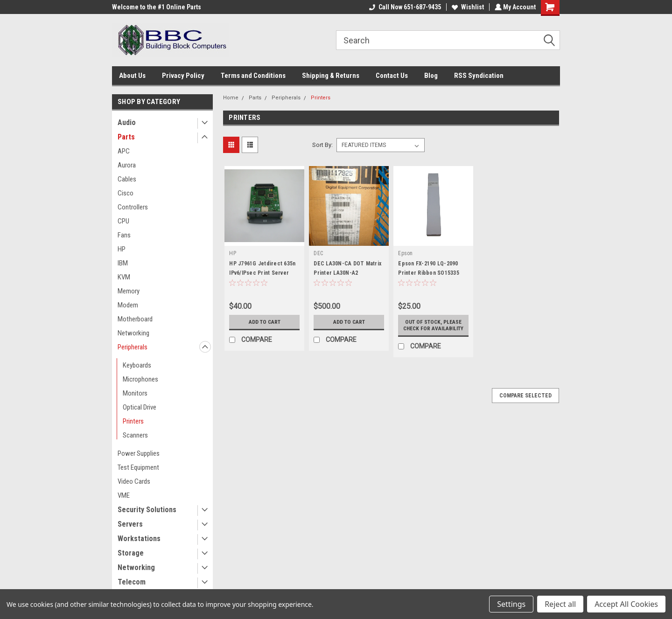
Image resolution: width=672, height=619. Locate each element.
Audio (127, 122)
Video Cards (134, 481)
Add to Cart (264, 322)
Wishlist (467, 7)
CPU (123, 221)
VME (124, 495)
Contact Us (392, 76)
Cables (127, 179)
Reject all (560, 604)
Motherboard (135, 319)
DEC (318, 253)
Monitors (135, 393)
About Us (132, 76)
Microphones (140, 379)
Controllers (133, 207)
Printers (133, 421)
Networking (133, 333)
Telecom (132, 582)
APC (124, 151)
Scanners (135, 435)
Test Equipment (138, 467)
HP (122, 249)
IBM (123, 263)
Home (231, 98)
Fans (124, 235)
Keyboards (137, 365)
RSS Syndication (479, 76)
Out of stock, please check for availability (433, 328)
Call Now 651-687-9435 (404, 7)
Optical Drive (140, 407)
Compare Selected (525, 402)
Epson (405, 253)
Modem (128, 305)
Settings (511, 604)
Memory (129, 291)
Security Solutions (147, 510)
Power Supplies (139, 453)
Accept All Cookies (626, 604)
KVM (124, 277)
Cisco (126, 193)
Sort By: (322, 145)
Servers (130, 524)
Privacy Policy (183, 76)
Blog (431, 76)
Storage (131, 553)
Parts (126, 137)
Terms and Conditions (253, 76)
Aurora (127, 165)
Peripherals (133, 347)
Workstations (139, 539)
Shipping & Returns (331, 76)
